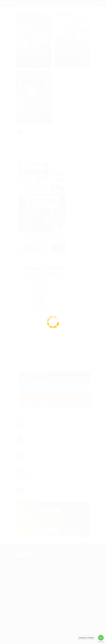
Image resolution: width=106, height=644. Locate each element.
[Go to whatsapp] (101, 638)
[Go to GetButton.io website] (101, 642)
